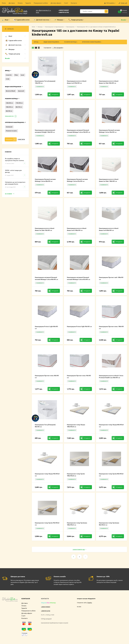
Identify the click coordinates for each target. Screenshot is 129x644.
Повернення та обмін (41, 3)
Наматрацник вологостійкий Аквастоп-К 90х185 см (77, 82)
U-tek (8, 79)
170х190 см (19, 103)
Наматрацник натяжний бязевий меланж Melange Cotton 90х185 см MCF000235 (78, 132)
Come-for (9, 75)
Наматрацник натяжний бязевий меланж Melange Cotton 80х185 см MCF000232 (46, 279)
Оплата (20, 3)
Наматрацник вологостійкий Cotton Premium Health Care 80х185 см (111, 377)
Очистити (21, 139)
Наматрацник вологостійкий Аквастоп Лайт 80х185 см (109, 82)
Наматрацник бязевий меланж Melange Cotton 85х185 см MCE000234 (77, 181)
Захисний (21, 91)
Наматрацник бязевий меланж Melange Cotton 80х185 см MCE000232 (45, 181)
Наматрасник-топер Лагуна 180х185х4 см (76, 426)
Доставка (12, 3)
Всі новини (10, 194)
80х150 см (19, 107)
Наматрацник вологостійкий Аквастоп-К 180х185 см (77, 229)
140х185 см (9, 103)
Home (4, 3)
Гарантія (28, 3)
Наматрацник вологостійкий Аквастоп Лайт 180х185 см (109, 180)
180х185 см (9, 107)
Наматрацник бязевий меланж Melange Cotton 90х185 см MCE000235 (109, 132)
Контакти (74, 3)
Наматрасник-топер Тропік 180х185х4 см (76, 475)
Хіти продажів (57, 48)
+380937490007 (64, 10)
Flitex (16, 75)
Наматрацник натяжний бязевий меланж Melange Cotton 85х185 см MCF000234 (78, 279)
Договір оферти (56, 3)
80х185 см (9, 111)
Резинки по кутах (11, 131)
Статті (66, 3)
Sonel (22, 75)
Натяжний (9, 127)
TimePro (90, 603)
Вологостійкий (11, 91)
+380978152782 (64, 12)
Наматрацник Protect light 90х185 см (79, 326)
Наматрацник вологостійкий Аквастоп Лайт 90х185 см (45, 229)
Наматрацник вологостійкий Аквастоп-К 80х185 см (109, 229)
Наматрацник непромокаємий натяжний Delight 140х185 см (45, 131)
